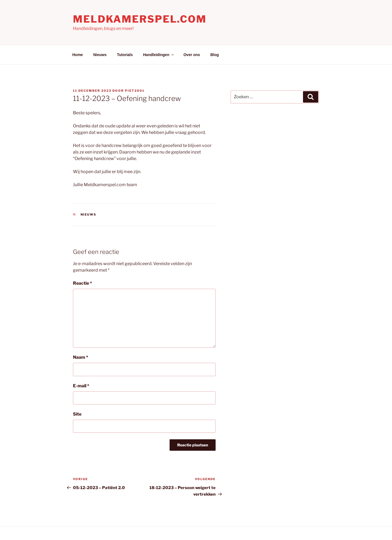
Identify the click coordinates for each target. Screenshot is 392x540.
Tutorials (125, 55)
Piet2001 (135, 91)
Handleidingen (159, 55)
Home (78, 55)
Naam (81, 357)
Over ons (192, 55)
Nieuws (100, 55)
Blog (215, 55)
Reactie (82, 283)
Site (77, 414)
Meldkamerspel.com (140, 19)
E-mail (81, 386)
